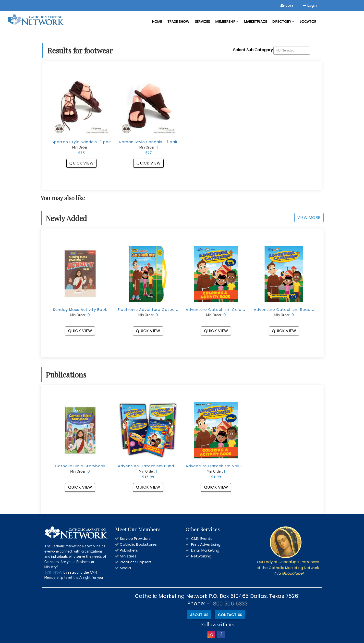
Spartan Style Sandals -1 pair (81, 142)
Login (310, 5)
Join (287, 5)
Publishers (129, 550)
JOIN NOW (53, 572)
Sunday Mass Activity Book (80, 309)
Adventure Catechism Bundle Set (152, 466)
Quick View (81, 163)
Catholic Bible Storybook (80, 466)
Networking (201, 556)
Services (202, 22)
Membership (227, 22)
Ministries (128, 556)
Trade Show (178, 22)
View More (309, 218)
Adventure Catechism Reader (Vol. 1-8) (294, 309)
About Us (199, 615)
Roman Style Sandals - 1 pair (148, 142)
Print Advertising (206, 544)
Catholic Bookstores (138, 544)
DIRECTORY (283, 22)
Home (157, 22)
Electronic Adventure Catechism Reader (159, 309)
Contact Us (230, 615)
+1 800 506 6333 (227, 604)
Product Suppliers (136, 562)
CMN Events (202, 538)
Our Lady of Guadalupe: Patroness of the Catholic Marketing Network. (288, 567)
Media (125, 568)
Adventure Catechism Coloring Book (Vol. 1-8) (233, 309)
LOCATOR (308, 22)
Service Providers (135, 538)
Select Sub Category (253, 50)
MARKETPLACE (255, 22)
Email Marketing (205, 550)
